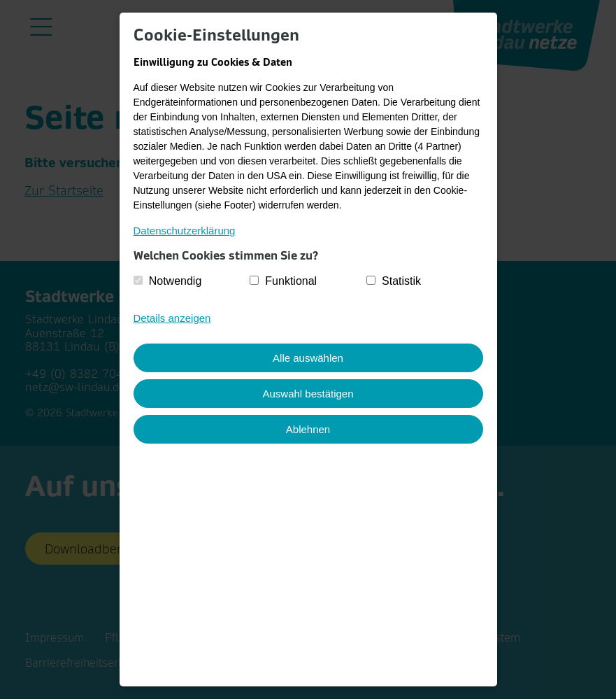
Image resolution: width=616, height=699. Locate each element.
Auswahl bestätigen (308, 394)
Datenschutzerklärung (185, 231)
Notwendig (176, 281)
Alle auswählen (308, 358)
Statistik (401, 281)
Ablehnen (308, 429)
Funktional (291, 281)
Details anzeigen (172, 318)
